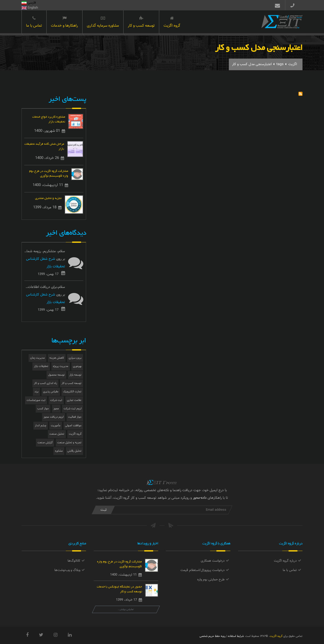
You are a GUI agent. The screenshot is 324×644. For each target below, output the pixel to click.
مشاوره (59, 451)
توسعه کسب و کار (141, 22)
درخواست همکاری (213, 561)
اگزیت (293, 64)
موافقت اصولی (73, 426)
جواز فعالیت (75, 417)
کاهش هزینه (57, 358)
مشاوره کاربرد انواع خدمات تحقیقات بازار (49, 119)
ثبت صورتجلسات (36, 400)
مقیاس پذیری (51, 392)
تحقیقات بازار (41, 366)
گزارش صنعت (45, 443)
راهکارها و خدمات (64, 22)
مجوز (56, 409)
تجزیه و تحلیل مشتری (48, 198)
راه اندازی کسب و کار (45, 383)
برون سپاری (75, 358)
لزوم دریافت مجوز (54, 417)
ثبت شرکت (56, 400)
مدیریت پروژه (61, 366)
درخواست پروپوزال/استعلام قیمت (202, 570)
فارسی (29, 3)
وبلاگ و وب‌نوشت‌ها (67, 570)
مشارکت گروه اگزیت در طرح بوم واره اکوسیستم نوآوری (49, 173)
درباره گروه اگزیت (285, 561)
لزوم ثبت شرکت (73, 409)
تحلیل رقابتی (74, 451)
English (30, 8)
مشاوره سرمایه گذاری (103, 22)
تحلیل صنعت (57, 434)
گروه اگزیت (172, 22)
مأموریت (56, 426)
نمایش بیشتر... (126, 609)
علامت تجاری (74, 400)
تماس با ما (34, 22)
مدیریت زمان (37, 358)
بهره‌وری (77, 366)
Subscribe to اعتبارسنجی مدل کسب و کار (300, 94)
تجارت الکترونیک (72, 392)
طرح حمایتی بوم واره (211, 580)
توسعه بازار (75, 375)
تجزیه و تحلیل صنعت (69, 443)
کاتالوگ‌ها (74, 561)
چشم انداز (41, 426)
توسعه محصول (56, 375)
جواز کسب (43, 409)
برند (36, 392)
